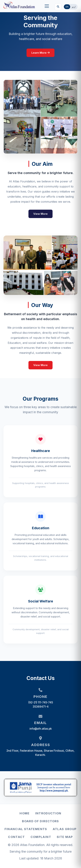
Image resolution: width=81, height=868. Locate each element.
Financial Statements (26, 829)
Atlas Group (65, 829)
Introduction (48, 813)
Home (25, 813)
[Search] (58, 7)
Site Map (65, 837)
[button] (47, 6)
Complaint (41, 837)
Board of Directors (40, 821)
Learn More (40, 53)
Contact (16, 837)
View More (40, 214)
